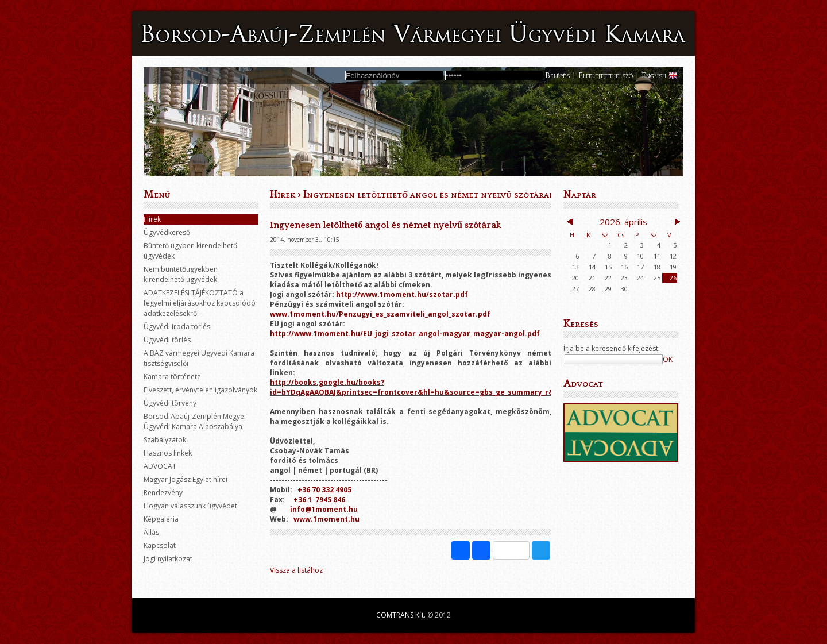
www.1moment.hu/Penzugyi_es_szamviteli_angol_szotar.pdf (380, 314)
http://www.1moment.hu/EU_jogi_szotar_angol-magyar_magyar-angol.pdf (405, 333)
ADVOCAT (160, 466)
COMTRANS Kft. (401, 615)
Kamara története (172, 377)
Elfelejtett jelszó (606, 76)
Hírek (152, 219)
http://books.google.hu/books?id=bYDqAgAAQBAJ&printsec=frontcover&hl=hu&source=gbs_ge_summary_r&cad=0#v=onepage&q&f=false (467, 387)
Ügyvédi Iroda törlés (177, 327)
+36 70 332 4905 (324, 490)
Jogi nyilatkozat (168, 559)
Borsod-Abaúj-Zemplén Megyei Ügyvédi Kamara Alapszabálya (195, 421)
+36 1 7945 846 (319, 500)
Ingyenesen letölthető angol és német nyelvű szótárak (429, 195)
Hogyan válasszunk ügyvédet (190, 506)
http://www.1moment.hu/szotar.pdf (402, 294)
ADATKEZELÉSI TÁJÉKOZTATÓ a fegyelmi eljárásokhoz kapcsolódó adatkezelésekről (200, 303)
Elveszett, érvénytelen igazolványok (200, 390)
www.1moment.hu (326, 519)
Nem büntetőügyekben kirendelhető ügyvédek (181, 274)
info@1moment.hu (324, 509)
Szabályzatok (165, 440)
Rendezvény (163, 493)
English (654, 76)
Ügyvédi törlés (167, 340)
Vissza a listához (296, 570)
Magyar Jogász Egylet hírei (186, 479)
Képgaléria (161, 519)
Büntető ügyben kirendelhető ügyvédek (190, 251)
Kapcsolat (160, 545)
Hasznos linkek (168, 453)
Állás (151, 532)
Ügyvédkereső (167, 232)
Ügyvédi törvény (170, 403)
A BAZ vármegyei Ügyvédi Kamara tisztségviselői (199, 358)
